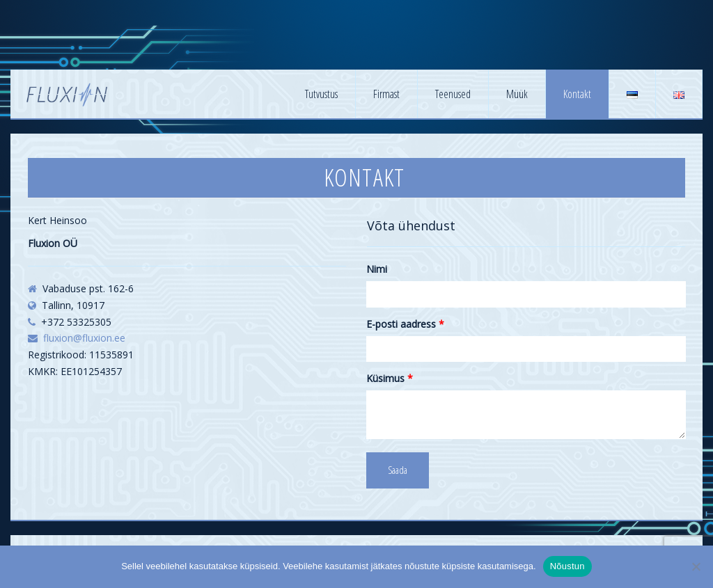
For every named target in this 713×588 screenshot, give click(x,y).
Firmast (386, 94)
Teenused (453, 94)
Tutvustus (321, 94)
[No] (696, 566)
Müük (517, 94)
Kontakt (577, 94)
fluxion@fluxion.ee (84, 338)
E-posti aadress (405, 324)
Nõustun (567, 566)
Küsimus (390, 378)
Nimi (377, 269)
